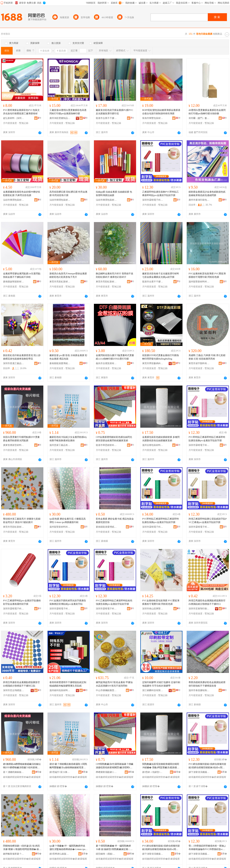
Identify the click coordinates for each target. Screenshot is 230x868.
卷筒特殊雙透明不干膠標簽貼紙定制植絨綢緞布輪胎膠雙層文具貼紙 (68, 684)
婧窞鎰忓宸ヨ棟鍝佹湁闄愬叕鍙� (60, 772)
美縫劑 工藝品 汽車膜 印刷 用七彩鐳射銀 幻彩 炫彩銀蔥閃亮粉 (207, 357)
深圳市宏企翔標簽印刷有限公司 (14, 690)
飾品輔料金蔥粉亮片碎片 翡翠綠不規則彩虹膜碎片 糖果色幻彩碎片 (115, 275)
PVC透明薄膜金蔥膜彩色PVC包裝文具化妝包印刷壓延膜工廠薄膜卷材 (21, 112)
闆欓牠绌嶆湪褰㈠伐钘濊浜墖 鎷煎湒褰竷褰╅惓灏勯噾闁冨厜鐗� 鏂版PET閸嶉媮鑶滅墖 (22, 848)
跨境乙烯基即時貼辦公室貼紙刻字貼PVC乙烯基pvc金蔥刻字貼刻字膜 (208, 521)
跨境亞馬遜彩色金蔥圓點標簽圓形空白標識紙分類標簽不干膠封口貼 (21, 684)
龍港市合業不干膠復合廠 (106, 118)
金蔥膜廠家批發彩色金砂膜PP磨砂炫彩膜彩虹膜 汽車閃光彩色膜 (22, 194)
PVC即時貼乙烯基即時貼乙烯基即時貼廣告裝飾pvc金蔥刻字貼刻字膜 (207, 439)
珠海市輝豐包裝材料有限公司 (153, 118)
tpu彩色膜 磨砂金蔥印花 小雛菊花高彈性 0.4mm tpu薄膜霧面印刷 (68, 521)
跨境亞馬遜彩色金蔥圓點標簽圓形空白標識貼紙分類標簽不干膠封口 (207, 602)
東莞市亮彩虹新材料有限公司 (60, 282)
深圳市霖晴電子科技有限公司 (153, 200)
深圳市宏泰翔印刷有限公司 (199, 609)
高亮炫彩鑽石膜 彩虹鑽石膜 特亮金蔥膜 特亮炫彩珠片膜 (68, 194)
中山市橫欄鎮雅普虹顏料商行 (106, 690)
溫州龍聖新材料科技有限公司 (199, 282)
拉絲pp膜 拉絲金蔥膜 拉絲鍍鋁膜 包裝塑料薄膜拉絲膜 (114, 194)
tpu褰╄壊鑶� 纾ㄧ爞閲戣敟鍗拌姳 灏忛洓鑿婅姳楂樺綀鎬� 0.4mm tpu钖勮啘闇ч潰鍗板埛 (69, 848)
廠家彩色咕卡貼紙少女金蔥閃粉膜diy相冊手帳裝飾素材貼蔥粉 (68, 439)
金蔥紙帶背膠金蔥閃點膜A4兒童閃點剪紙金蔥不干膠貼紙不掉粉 (22, 275)
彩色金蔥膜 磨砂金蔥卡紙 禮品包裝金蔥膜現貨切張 (115, 521)
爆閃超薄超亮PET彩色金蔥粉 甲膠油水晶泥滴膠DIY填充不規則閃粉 (114, 684)
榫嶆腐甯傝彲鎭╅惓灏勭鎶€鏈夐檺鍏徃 (106, 772)
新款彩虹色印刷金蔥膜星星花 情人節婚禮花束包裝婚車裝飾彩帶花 (22, 357)
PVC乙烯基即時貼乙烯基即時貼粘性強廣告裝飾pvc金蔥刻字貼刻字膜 (114, 602)
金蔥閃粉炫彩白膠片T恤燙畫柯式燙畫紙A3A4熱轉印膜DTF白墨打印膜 (115, 357)
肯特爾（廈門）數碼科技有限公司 (199, 118)
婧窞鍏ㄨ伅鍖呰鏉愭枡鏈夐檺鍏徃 (153, 772)
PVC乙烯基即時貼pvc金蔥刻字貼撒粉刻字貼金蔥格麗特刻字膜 (22, 602)
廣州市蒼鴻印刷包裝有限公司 (199, 200)
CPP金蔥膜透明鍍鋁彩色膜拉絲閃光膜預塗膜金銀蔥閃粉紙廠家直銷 (114, 439)
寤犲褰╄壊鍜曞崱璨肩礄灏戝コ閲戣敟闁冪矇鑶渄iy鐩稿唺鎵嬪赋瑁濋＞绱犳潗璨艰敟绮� (68, 766)
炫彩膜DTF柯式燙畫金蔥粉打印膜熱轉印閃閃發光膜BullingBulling (161, 357)
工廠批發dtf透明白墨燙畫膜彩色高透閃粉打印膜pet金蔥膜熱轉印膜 (68, 112)
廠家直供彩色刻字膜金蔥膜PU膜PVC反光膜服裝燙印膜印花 (115, 112)
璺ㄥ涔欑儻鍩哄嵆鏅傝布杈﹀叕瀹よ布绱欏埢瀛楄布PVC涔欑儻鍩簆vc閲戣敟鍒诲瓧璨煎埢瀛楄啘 (207, 848)
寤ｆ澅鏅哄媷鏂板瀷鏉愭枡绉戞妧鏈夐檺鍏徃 (14, 772)
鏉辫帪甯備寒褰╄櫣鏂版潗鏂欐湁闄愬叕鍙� (14, 854)
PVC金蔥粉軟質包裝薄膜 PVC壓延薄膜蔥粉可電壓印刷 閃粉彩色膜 (207, 275)
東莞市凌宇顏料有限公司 (199, 363)
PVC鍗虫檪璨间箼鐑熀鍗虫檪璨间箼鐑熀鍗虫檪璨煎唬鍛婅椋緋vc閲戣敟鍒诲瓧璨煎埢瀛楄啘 (207, 766)
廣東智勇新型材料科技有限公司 (14, 445)
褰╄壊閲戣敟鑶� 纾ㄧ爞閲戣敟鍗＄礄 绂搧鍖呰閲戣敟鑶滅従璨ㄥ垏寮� (114, 848)
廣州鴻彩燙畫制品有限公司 (60, 118)
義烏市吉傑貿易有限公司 (106, 363)
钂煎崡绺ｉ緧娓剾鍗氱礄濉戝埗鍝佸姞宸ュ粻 (106, 854)
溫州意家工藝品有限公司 (60, 445)
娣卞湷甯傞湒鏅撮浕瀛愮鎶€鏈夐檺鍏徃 (199, 772)
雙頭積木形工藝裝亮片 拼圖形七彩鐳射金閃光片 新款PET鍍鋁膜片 (22, 521)
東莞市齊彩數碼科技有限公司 (153, 363)
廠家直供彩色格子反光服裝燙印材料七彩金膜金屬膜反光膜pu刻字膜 (161, 275)
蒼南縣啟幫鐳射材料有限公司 (14, 282)
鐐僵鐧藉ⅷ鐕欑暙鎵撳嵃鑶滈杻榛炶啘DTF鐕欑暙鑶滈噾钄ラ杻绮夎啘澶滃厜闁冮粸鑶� (22, 766)
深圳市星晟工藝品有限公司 (14, 363)
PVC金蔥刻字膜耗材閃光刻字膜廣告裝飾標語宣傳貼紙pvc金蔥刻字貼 (68, 602)
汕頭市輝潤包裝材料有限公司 (14, 200)
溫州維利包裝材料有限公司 (60, 690)
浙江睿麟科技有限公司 (153, 690)
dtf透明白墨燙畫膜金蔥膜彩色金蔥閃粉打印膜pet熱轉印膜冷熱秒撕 (207, 112)
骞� (38, 772)
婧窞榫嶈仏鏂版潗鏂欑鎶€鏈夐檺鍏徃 (60, 854)
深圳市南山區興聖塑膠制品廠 (153, 609)
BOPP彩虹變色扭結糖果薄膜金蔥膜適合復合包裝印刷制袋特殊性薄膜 (161, 112)
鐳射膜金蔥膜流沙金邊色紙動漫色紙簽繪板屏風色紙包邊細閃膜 (207, 194)
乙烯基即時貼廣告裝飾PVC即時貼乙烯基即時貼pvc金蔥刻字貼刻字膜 (161, 194)
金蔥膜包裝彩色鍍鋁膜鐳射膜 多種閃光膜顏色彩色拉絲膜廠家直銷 (161, 439)
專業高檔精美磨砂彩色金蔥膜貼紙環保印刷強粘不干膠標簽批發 (207, 684)
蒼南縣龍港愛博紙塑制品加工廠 (60, 363)
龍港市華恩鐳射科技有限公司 (106, 445)
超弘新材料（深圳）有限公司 (14, 118)
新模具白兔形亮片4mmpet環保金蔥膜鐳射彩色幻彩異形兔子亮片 (68, 275)
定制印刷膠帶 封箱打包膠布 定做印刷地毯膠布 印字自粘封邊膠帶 (161, 684)
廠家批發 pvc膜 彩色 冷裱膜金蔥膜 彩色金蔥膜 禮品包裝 (68, 357)
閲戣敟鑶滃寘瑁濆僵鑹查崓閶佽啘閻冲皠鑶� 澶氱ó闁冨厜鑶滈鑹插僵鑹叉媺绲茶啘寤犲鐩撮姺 (161, 766)
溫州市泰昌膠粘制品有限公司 (199, 690)
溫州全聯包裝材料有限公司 (153, 445)
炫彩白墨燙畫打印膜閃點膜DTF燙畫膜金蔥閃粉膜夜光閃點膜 (21, 439)
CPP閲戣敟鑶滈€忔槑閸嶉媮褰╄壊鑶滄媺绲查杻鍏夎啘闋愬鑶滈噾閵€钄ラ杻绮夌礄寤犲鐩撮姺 (115, 766)
